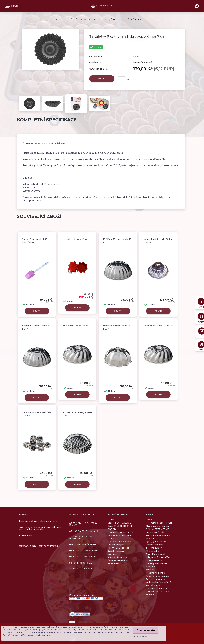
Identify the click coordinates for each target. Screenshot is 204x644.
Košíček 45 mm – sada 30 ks (117, 241)
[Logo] (102, 6)
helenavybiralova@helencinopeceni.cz (39, 521)
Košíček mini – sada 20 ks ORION (158, 241)
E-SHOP (8, 6)
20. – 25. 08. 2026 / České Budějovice (82, 538)
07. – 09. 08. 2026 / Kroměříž (84, 531)
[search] (197, 7)
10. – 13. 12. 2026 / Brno (81, 568)
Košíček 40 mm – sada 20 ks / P (36, 327)
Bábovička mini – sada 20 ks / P (117, 327)
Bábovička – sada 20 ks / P (158, 326)
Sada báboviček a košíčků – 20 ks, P (36, 414)
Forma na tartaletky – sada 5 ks (77, 414)
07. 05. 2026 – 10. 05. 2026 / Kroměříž (83, 524)
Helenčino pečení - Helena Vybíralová (39, 546)
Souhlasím (141, 637)
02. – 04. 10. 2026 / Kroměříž (84, 551)
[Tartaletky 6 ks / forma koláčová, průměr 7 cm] (50, 30)
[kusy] (122, 79)
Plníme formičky (77, 20)
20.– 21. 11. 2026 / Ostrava (82, 563)
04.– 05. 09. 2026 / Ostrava (83, 545)
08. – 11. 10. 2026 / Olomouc (83, 556)
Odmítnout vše (146, 630)
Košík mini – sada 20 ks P (76, 326)
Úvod (58, 20)
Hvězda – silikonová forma (77, 239)
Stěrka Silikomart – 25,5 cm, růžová (35, 241)
